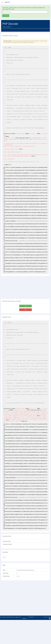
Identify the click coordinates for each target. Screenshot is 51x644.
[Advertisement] (14, 288)
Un (7, 2)
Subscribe (6, 16)
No (26, 310)
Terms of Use (24, 617)
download (16, 36)
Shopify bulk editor (39, 617)
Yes (25, 306)
